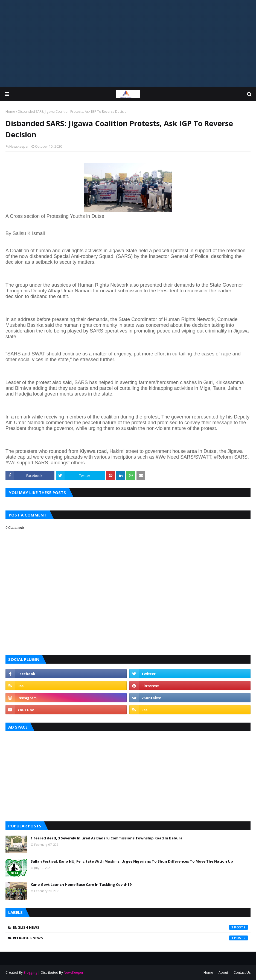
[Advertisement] (128, 44)
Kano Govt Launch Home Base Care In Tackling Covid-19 (81, 884)
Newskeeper (19, 146)
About (223, 972)
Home (10, 112)
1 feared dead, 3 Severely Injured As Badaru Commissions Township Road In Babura (107, 838)
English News (130, 927)
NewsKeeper (74, 972)
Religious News (130, 938)
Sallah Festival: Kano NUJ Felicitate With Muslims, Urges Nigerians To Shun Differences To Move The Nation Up (132, 861)
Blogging (30, 972)
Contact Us (242, 972)
